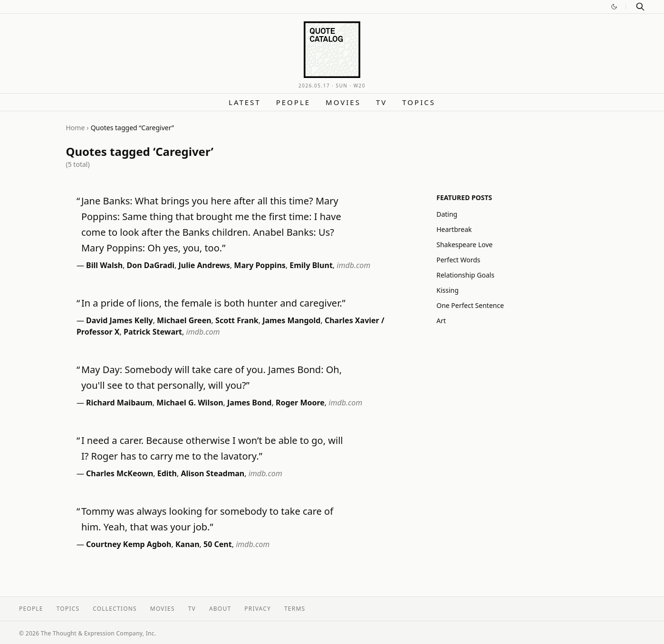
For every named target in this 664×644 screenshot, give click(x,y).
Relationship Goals (465, 275)
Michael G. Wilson (190, 403)
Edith (167, 473)
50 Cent (218, 544)
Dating (447, 214)
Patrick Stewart (153, 332)
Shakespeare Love (464, 245)
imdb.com (353, 265)
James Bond (249, 403)
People (293, 102)
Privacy (258, 609)
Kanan (188, 544)
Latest (245, 102)
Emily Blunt (311, 265)
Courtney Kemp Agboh (129, 544)
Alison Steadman (212, 473)
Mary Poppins (260, 265)
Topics (419, 102)
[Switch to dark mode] (614, 7)
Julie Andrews (204, 265)
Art (441, 321)
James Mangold (291, 320)
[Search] (640, 7)
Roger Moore (300, 403)
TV (381, 102)
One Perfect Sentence (470, 305)
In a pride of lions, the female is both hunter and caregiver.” (213, 303)
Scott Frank (237, 320)
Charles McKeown (120, 473)
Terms (295, 609)
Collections (115, 609)
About (220, 609)
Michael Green (184, 320)
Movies (343, 102)
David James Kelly (120, 320)
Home (76, 128)
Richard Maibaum (119, 403)
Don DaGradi (151, 265)
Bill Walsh (104, 265)
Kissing (447, 290)
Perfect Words (458, 260)
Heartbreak (454, 229)
